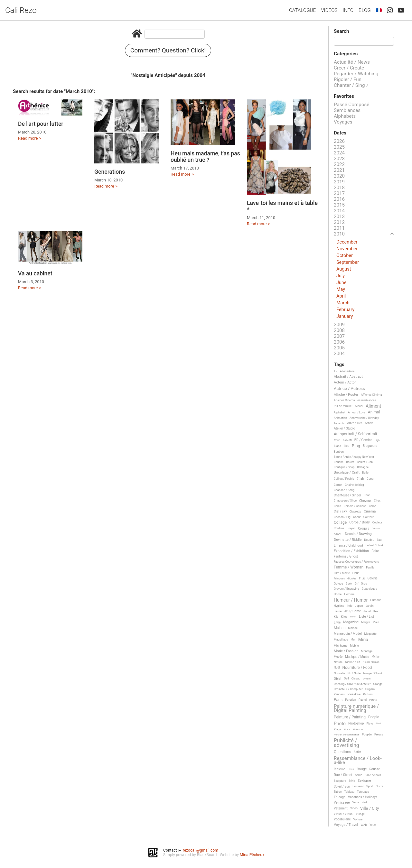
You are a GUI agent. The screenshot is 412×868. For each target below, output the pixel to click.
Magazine (351, 622)
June (341, 283)
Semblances (347, 110)
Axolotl (347, 440)
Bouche (339, 462)
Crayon (351, 528)
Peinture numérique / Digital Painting (356, 709)
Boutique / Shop (344, 467)
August (344, 269)
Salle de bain (373, 775)
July (341, 276)
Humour (375, 600)
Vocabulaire (342, 819)
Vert (365, 802)
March (343, 303)
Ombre (367, 679)
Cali (360, 479)
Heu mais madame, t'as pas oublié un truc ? (205, 157)
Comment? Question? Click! (168, 50)
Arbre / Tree (355, 423)
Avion (337, 440)
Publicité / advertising (346, 743)
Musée (338, 657)
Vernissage (342, 803)
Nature (338, 662)
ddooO (338, 534)
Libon (353, 617)
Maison (340, 628)
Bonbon (339, 452)
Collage (340, 523)
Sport (370, 786)
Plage (337, 729)
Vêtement (341, 808)
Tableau (349, 792)
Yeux (373, 825)
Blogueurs (370, 446)
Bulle (365, 473)
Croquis (363, 528)
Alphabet (340, 412)
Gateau (338, 584)
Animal (374, 412)
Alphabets (345, 116)
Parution (351, 700)
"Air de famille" (343, 406)
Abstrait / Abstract (348, 377)
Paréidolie (354, 694)
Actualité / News (352, 62)
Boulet (350, 462)
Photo (340, 724)
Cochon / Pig (342, 517)
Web (364, 825)
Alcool (359, 406)
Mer (353, 640)
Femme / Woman (349, 567)
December (347, 242)
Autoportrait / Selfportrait (356, 434)
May (341, 289)
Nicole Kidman (371, 662)
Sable (359, 775)
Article (369, 423)
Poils (347, 729)
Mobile (354, 646)
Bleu (346, 446)
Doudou (369, 540)
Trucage (340, 797)
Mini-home (341, 646)
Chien (337, 506)
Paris (338, 700)
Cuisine (376, 528)
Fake (375, 551)
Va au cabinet (35, 273)
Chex (377, 501)
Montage (367, 651)
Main (376, 622)
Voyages (343, 122)
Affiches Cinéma (371, 395)
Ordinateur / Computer (348, 689)
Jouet (367, 611)
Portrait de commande (347, 735)
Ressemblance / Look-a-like (358, 761)
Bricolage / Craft (347, 473)
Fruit (362, 578)
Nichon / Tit (353, 662)
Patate (373, 700)
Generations (110, 172)
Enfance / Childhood (348, 545)
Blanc (337, 446)
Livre (337, 622)
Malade (353, 628)
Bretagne (363, 467)
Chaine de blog (355, 485)
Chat (367, 495)
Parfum (368, 694)
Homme (349, 594)
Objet (337, 679)
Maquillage (341, 640)
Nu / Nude (354, 673)
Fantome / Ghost (346, 556)
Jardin (370, 606)
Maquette (370, 634)
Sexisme (364, 781)
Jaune (338, 611)
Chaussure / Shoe (345, 501)
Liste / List (366, 617)
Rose (351, 769)
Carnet (338, 485)
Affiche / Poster (346, 395)
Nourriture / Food (357, 668)
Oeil (346, 679)
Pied (378, 723)
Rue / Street (343, 775)
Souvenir (358, 786)
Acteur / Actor (345, 383)
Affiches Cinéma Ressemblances (355, 400)
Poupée (367, 734)
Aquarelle (339, 423)
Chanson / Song (344, 490)
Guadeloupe (370, 589)
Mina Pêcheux (252, 855)
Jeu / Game (353, 611)
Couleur (377, 522)
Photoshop (356, 723)
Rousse (375, 769)
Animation (340, 418)
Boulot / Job (365, 462)
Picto (370, 724)
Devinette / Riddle (348, 540)
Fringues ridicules (345, 578)
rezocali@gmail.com (201, 850)
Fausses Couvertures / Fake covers (356, 562)
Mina (363, 640)
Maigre (366, 622)
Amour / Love (357, 412)
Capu (370, 479)
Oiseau (356, 679)
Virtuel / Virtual (343, 814)
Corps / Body (360, 522)
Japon (359, 606)
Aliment (373, 406)
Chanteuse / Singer (347, 495)
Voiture (358, 819)
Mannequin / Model (348, 634)
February (345, 310)
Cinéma (370, 512)
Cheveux (365, 501)
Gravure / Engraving (346, 589)
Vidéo (354, 808)
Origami (370, 689)
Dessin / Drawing (358, 534)
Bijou (378, 440)
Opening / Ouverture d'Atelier (352, 684)
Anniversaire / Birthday (364, 418)
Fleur (356, 573)
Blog (365, 10)
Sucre (380, 786)
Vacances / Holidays (363, 797)
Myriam (377, 657)
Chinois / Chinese (355, 506)
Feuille (370, 568)
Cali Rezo (21, 10)
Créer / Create (349, 68)
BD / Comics (363, 440)
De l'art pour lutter (41, 124)
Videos (329, 10)
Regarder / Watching (356, 74)
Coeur (357, 517)
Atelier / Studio (344, 428)
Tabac (338, 792)
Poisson (358, 729)
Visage (360, 814)
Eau (379, 540)
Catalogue (302, 10)
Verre (356, 802)
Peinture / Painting (350, 717)
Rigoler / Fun (348, 79)
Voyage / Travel (346, 825)
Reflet (357, 752)
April (341, 296)
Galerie (373, 578)
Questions (342, 752)
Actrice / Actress (349, 389)
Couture (339, 528)
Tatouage (363, 792)
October (345, 256)
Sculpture (340, 781)
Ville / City (370, 808)
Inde (349, 606)
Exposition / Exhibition (351, 551)
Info (348, 10)
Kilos (344, 617)
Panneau (339, 694)
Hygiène (339, 606)
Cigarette (355, 512)
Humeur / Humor (351, 600)
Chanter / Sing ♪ (351, 85)
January (345, 316)
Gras (364, 584)
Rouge (362, 769)
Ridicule (339, 769)
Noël (337, 668)
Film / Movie (342, 573)
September (348, 262)
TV (336, 371)
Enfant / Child (374, 545)
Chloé (373, 506)
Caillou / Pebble (344, 479)
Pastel (363, 700)
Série (352, 781)
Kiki (336, 617)
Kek (376, 611)
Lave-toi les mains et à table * (282, 206)
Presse (379, 734)
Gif (356, 584)
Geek (349, 584)
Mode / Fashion (346, 651)
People (374, 717)
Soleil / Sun (342, 786)
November (347, 249)
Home (338, 594)
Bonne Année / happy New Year (354, 457)
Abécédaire (347, 371)
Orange (378, 684)
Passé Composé (351, 105)
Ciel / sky (340, 511)
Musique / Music (357, 657)
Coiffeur (369, 517)
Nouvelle (339, 673)
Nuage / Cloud (373, 673)
